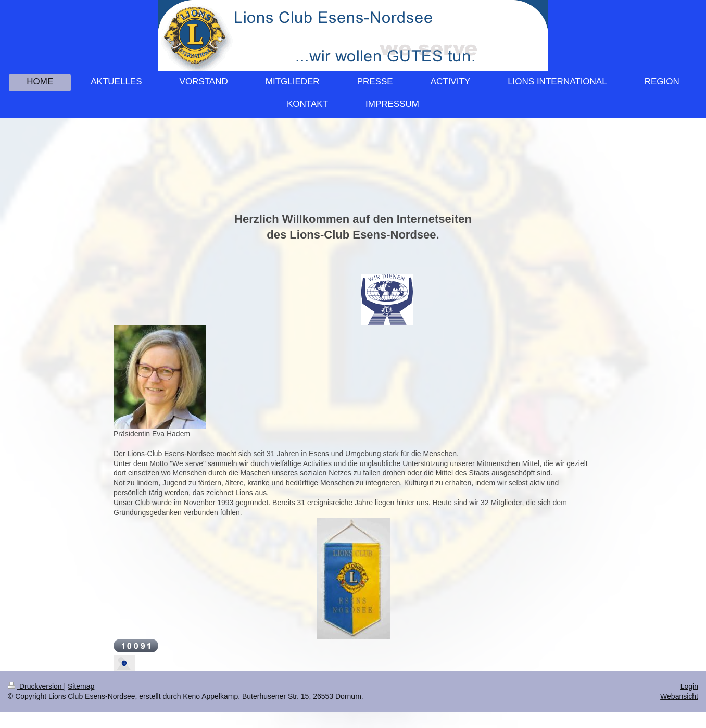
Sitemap (81, 686)
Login (689, 686)
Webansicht (679, 696)
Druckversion (36, 686)
